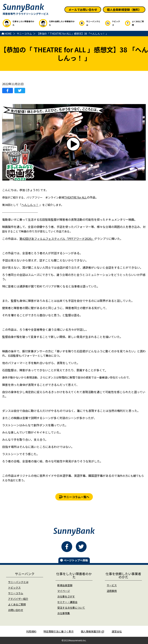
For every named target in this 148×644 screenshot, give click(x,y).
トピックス (14, 588)
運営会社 (117, 631)
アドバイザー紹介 (18, 599)
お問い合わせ (16, 610)
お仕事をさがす (66, 596)
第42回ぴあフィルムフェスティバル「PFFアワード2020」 (57, 239)
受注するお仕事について (71, 608)
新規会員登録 (65, 585)
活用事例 (112, 591)
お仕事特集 (64, 613)
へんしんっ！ (30, 205)
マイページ (64, 591)
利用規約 (31, 631)
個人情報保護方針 (92, 631)
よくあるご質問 (17, 604)
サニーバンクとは (18, 582)
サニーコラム (16, 593)
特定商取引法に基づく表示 (59, 631)
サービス (112, 585)
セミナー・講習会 (67, 602)
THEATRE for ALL (75, 197)
